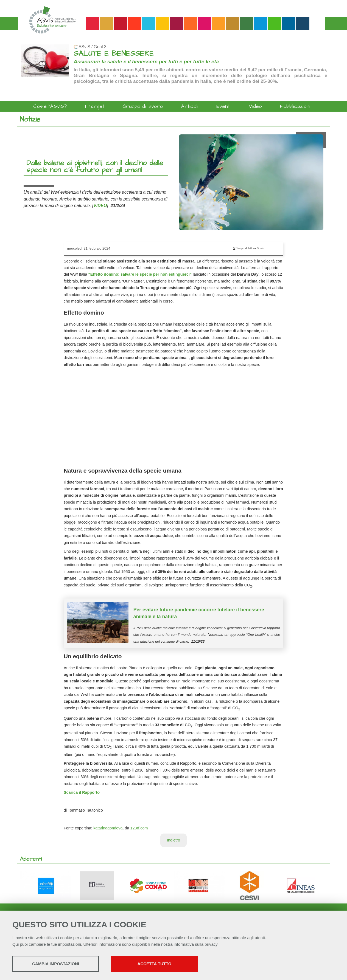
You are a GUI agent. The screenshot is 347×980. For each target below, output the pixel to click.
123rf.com (139, 828)
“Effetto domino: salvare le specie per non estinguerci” (140, 274)
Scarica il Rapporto (82, 792)
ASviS (84, 47)
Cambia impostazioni (56, 964)
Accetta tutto (155, 964)
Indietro (173, 840)
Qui (16, 944)
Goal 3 (100, 47)
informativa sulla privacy (196, 944)
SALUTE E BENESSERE (114, 54)
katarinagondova (108, 828)
